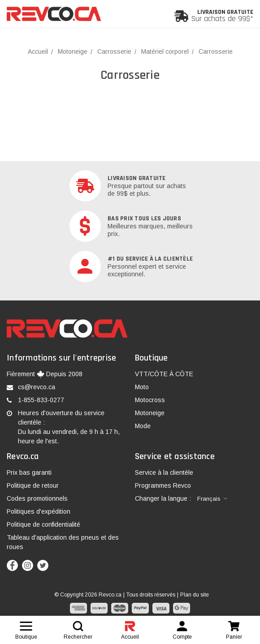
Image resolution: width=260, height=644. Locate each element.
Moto (142, 387)
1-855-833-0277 (41, 400)
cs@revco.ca (37, 387)
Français (209, 499)
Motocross (150, 400)
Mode (143, 426)
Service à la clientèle (164, 472)
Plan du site (195, 595)
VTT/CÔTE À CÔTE (164, 374)
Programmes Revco (163, 485)
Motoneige (150, 413)
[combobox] (212, 499)
